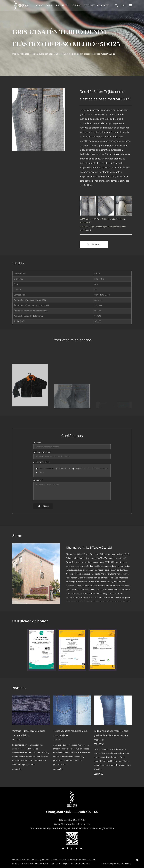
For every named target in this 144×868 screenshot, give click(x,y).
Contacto (103, 5)
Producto (62, 5)
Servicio (76, 5)
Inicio (40, 5)
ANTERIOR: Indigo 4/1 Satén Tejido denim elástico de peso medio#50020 (102, 221)
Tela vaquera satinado (42, 54)
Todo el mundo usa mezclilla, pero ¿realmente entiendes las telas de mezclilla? (111, 735)
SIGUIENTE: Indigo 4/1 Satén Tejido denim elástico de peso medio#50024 (103, 228)
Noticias (89, 5)
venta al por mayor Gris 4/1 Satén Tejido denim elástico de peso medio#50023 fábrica (51, 864)
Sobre (50, 5)
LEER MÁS (17, 770)
